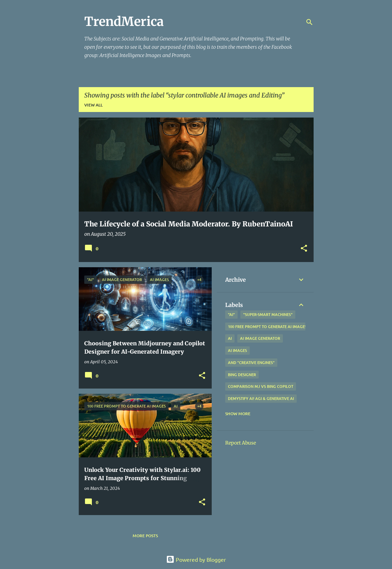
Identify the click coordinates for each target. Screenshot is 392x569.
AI (230, 338)
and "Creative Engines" (251, 362)
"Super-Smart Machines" (268, 314)
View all (93, 105)
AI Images (237, 350)
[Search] (309, 22)
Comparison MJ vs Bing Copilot (261, 386)
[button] (304, 249)
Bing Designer (242, 375)
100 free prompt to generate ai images (267, 327)
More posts (145, 536)
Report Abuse (241, 443)
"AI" (231, 314)
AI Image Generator (260, 338)
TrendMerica (124, 22)
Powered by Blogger (196, 559)
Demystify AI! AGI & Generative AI (261, 398)
